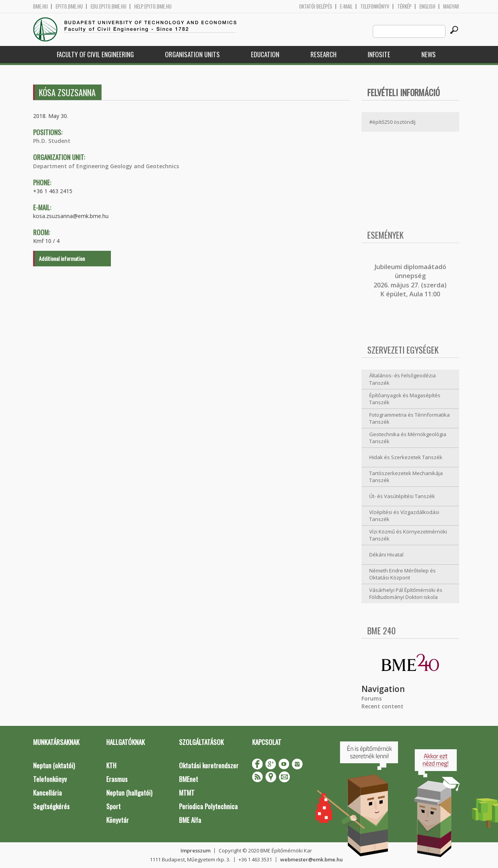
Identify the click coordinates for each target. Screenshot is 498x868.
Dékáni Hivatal (386, 555)
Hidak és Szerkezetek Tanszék (406, 457)
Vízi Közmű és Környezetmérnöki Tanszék (408, 535)
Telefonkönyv (375, 6)
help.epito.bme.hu (153, 6)
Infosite (379, 54)
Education (265, 54)
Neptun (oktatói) (54, 765)
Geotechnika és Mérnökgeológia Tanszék (408, 438)
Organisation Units (192, 54)
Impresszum (196, 850)
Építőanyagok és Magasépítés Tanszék (405, 399)
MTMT (187, 793)
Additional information (62, 258)
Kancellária (47, 793)
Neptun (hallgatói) (129, 793)
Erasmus (117, 779)
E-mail (346, 6)
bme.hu (40, 6)
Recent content (382, 706)
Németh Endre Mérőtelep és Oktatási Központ (402, 574)
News (429, 54)
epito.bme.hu (69, 6)
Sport (113, 806)
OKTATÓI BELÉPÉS (316, 6)
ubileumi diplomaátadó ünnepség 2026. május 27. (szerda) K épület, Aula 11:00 (410, 280)
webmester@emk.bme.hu (311, 859)
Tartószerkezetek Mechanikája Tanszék (406, 477)
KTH (111, 765)
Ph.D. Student (52, 141)
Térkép (404, 6)
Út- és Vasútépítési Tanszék (402, 496)
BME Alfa (190, 820)
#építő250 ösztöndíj (392, 122)
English (427, 6)
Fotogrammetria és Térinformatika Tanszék (409, 418)
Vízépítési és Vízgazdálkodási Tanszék (404, 516)
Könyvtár (117, 820)
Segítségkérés (51, 806)
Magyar (451, 6)
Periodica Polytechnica (208, 806)
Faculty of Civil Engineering (95, 54)
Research (324, 54)
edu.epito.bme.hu (109, 6)
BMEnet (189, 779)
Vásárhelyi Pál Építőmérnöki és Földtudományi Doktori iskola (406, 594)
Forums (372, 698)
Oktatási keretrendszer (209, 765)
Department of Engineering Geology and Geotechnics (106, 166)
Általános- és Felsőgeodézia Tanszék (402, 379)
